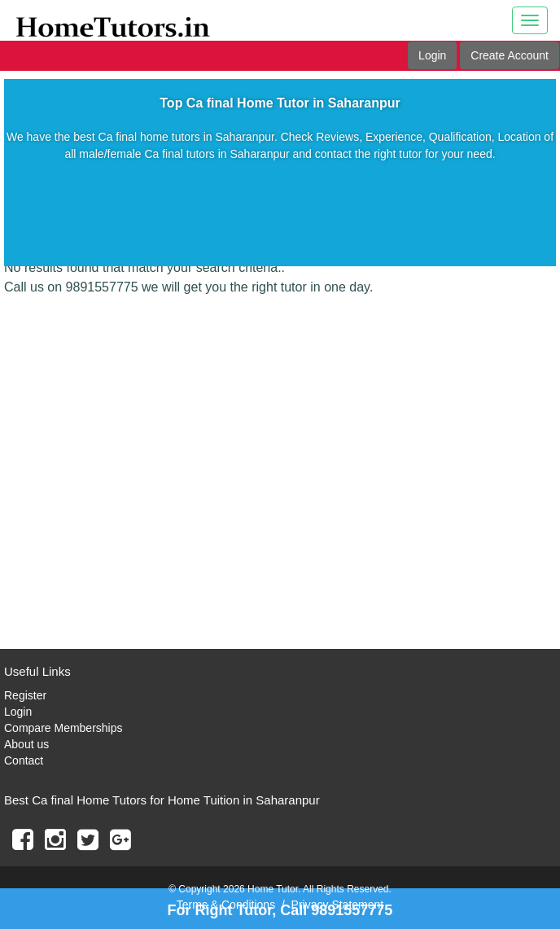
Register (25, 695)
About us (26, 744)
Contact (24, 760)
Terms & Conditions (226, 905)
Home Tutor (273, 889)
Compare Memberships (63, 728)
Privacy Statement (338, 905)
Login (432, 55)
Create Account (510, 55)
